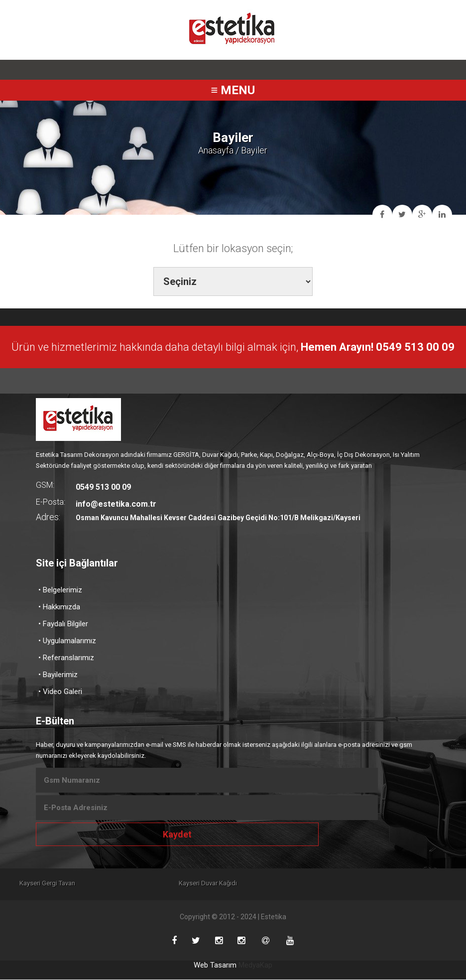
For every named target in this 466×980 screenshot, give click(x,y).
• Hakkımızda (59, 607)
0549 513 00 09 (103, 487)
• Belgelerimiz (60, 590)
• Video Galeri (60, 692)
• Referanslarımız (66, 658)
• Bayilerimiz (58, 675)
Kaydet (177, 834)
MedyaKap (255, 966)
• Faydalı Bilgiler (63, 624)
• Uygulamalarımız (67, 641)
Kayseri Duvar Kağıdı (233, 883)
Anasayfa (216, 150)
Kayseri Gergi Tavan (49, 883)
